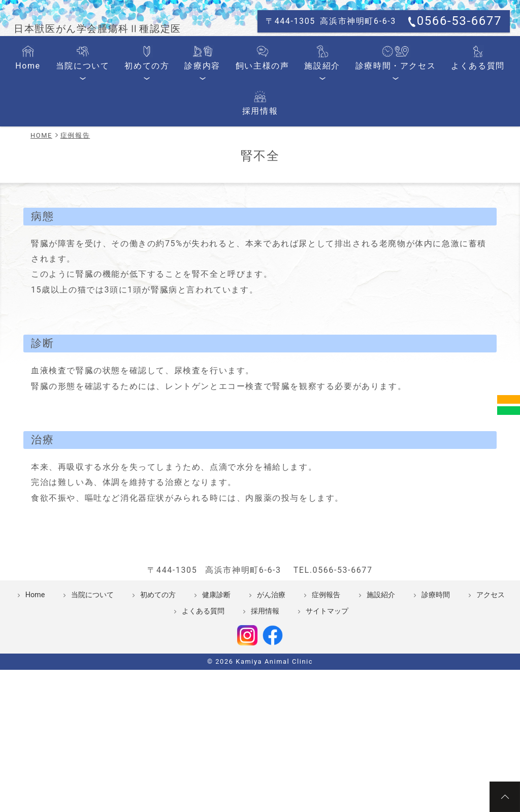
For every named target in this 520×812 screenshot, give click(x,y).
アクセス (491, 672)
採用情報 (475, 138)
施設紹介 (290, 138)
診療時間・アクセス (353, 138)
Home (41, 138)
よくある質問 (424, 138)
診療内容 (188, 138)
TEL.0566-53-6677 (333, 647)
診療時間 (436, 672)
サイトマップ (327, 688)
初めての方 (141, 138)
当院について (87, 138)
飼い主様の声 (239, 138)
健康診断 (216, 672)
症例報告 (326, 672)
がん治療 (271, 672)
